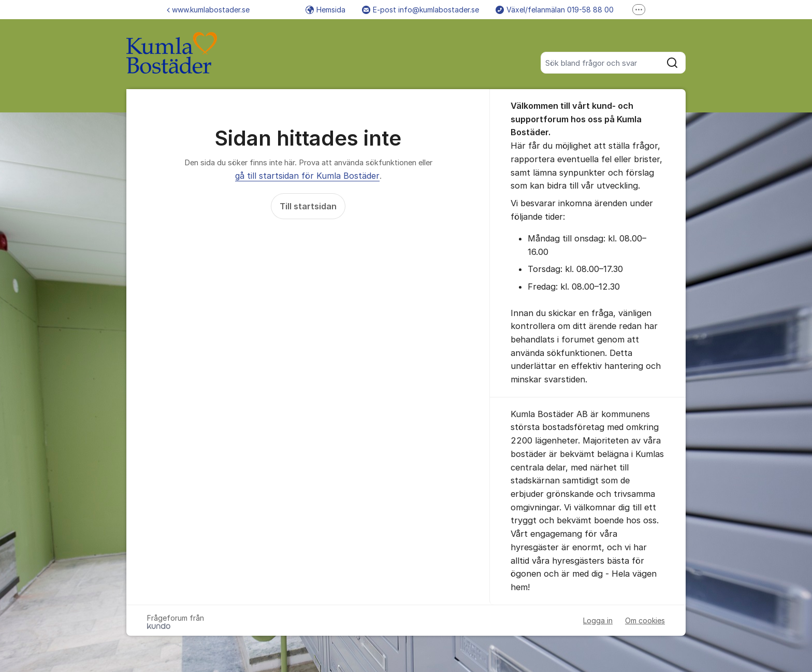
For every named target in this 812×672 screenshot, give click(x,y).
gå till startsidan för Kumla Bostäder (307, 176)
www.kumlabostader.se (208, 10)
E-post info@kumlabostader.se (421, 10)
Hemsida (325, 10)
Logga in (598, 620)
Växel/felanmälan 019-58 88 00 (555, 10)
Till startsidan (308, 206)
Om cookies (645, 620)
